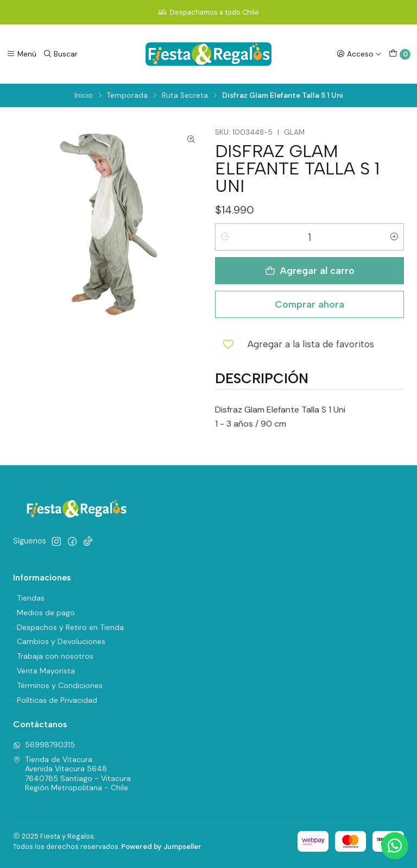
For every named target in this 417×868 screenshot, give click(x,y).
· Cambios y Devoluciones (59, 641)
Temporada (127, 96)
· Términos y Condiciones (58, 685)
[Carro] (400, 54)
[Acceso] (359, 54)
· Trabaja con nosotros (53, 656)
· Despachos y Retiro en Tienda (68, 627)
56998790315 (44, 745)
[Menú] (21, 54)
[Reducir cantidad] (225, 237)
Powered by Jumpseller (161, 847)
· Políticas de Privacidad (55, 700)
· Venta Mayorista (44, 671)
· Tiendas (29, 598)
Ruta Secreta (185, 96)
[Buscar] (60, 54)
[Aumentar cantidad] (394, 237)
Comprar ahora (309, 304)
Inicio (84, 96)
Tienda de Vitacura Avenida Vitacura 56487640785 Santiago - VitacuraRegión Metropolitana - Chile (72, 774)
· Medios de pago (44, 613)
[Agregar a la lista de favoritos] (295, 344)
